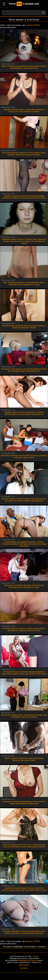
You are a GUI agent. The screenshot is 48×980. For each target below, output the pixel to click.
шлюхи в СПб (32, 25)
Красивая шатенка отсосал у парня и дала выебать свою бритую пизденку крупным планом (24, 629)
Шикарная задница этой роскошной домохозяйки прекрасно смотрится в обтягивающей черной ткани (24, 197)
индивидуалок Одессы (28, 960)
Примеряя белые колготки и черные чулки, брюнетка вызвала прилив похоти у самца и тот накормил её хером (24, 241)
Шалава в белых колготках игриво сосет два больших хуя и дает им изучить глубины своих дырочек (24, 500)
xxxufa (35, 956)
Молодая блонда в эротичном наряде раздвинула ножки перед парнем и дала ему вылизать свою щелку (24, 673)
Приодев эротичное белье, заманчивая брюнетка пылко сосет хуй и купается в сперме (24, 110)
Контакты (24, 968)
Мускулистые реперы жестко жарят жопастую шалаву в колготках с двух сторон (24, 456)
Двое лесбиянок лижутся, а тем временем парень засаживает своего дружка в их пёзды (24, 283)
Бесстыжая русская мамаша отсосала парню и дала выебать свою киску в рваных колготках (24, 154)
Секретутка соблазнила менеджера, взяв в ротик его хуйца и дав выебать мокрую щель (24, 802)
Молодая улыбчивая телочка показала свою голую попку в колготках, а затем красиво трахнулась (24, 932)
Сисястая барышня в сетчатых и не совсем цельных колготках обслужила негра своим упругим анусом (24, 846)
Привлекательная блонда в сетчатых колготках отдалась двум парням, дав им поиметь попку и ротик (24, 889)
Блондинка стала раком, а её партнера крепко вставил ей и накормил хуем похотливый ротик (24, 370)
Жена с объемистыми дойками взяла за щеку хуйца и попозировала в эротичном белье (24, 67)
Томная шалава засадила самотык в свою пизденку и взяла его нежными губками (24, 327)
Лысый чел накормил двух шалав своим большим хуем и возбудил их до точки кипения (24, 716)
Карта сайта (24, 965)
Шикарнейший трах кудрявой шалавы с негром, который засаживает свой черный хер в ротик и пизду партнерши (24, 544)
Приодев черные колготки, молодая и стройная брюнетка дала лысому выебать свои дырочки (24, 413)
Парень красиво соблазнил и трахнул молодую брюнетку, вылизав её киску (24, 759)
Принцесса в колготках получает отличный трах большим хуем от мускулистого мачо (24, 586)
